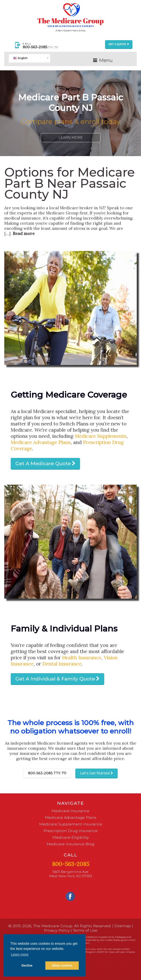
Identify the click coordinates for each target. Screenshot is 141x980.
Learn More (71, 138)
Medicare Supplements (101, 436)
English (20, 58)
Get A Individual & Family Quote (55, 679)
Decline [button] (27, 965)
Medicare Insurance (70, 811)
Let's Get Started (95, 773)
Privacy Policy (57, 930)
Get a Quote (117, 44)
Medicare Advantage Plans (41, 442)
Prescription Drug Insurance (71, 831)
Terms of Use (85, 930)
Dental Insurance (62, 664)
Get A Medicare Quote (43, 463)
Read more (24, 233)
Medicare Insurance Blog (70, 844)
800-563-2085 (47, 773)
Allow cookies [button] (62, 965)
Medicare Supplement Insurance (71, 824)
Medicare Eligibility (71, 837)
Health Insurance (82, 658)
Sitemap (123, 926)
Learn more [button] (20, 954)
